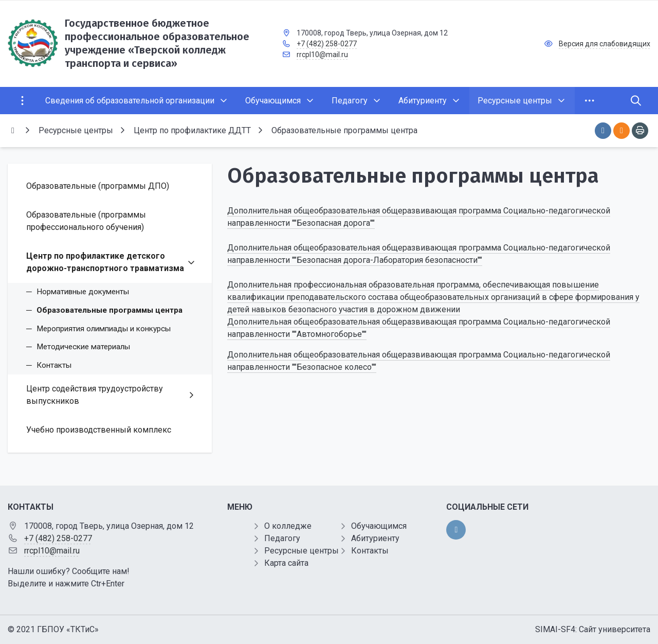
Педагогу (282, 538)
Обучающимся (379, 526)
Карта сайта (286, 563)
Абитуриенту (375, 538)
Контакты (370, 551)
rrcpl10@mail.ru (322, 55)
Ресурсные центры (301, 551)
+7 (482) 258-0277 (327, 44)
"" (374, 367)
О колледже (288, 526)
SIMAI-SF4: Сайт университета (593, 629)
